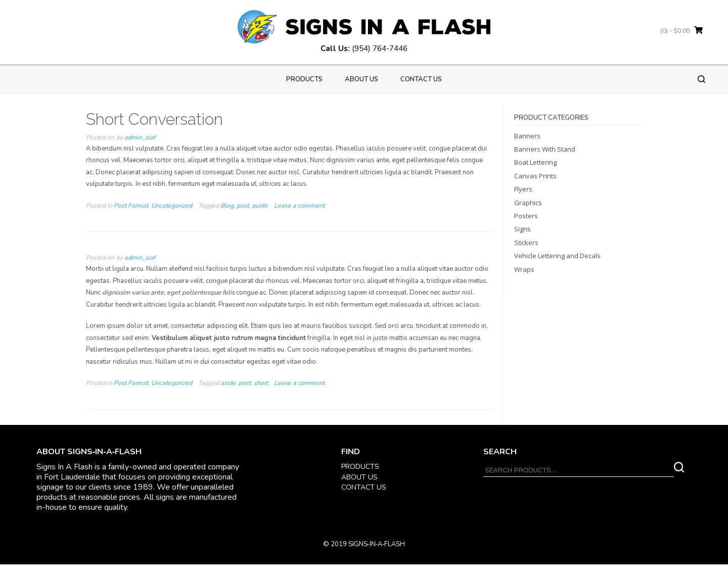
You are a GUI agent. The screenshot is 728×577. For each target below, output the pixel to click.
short (261, 383)
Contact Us (421, 79)
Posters (526, 216)
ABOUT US (359, 477)
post (243, 206)
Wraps (524, 269)
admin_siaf (140, 137)
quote (260, 206)
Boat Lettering (535, 162)
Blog (227, 206)
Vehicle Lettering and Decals (557, 256)
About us (361, 79)
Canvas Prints (535, 176)
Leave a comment (299, 206)
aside (228, 383)
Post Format (131, 206)
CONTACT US (364, 487)
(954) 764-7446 (380, 49)
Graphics (528, 203)
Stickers (526, 243)
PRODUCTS (304, 79)
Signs (522, 229)
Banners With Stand (545, 149)
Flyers (523, 189)
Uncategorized (172, 206)
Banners (527, 136)
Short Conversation (154, 119)
